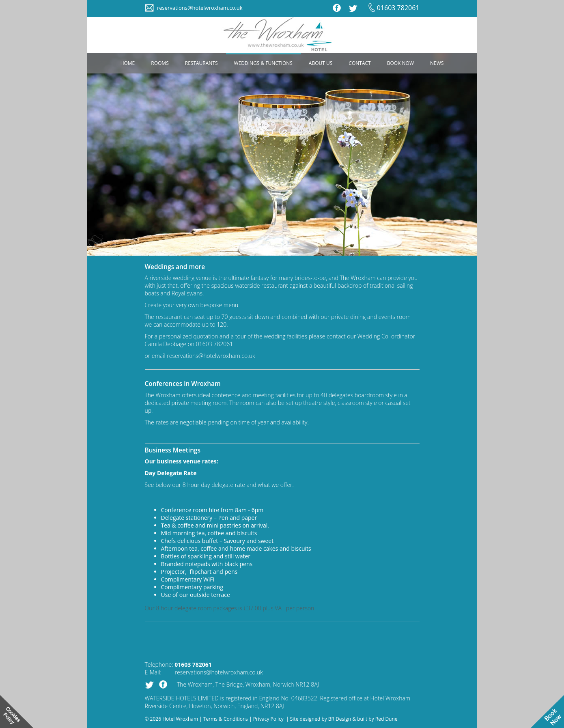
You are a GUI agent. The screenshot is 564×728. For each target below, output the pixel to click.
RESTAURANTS (201, 63)
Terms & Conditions (226, 719)
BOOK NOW (400, 63)
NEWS (437, 63)
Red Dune (386, 719)
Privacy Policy (268, 719)
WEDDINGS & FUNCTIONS (263, 63)
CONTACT (359, 63)
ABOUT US (321, 63)
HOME (128, 63)
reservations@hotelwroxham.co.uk (200, 8)
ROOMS (160, 63)
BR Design (340, 719)
